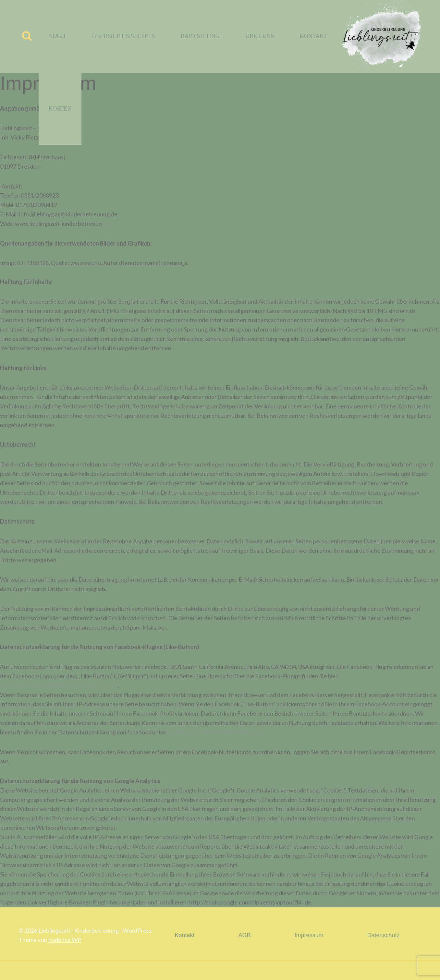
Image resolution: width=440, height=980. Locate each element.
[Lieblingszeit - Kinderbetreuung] (379, 36)
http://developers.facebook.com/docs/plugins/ (59, 685)
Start (57, 36)
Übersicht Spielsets (123, 36)
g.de (107, 224)
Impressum (309, 935)
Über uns (260, 36)
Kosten (60, 109)
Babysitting (200, 36)
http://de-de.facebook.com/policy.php (216, 732)
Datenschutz (383, 935)
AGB (244, 935)
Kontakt (314, 36)
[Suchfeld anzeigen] (27, 36)
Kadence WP (65, 940)
